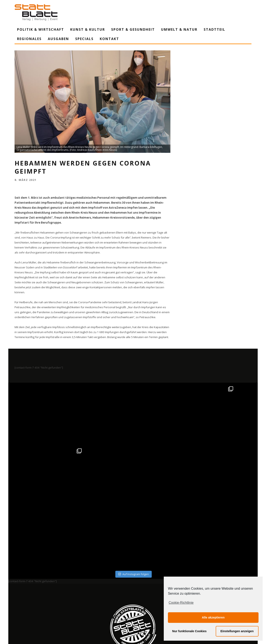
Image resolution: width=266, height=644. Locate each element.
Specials (84, 39)
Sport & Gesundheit (133, 29)
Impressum (88, 602)
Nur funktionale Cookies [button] (190, 631)
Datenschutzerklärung (134, 602)
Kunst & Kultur (88, 29)
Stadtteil (214, 29)
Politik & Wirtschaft (41, 29)
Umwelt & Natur (179, 29)
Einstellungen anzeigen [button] (237, 631)
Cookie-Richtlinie (181, 603)
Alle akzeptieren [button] (213, 617)
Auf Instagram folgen (134, 512)
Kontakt (109, 39)
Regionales (29, 39)
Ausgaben (58, 39)
